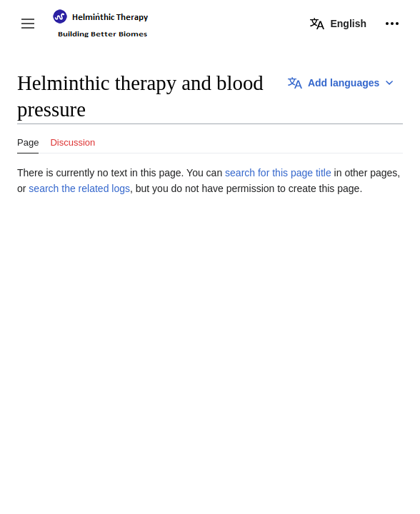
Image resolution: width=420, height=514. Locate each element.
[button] (28, 24)
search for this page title (278, 173)
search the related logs (79, 188)
